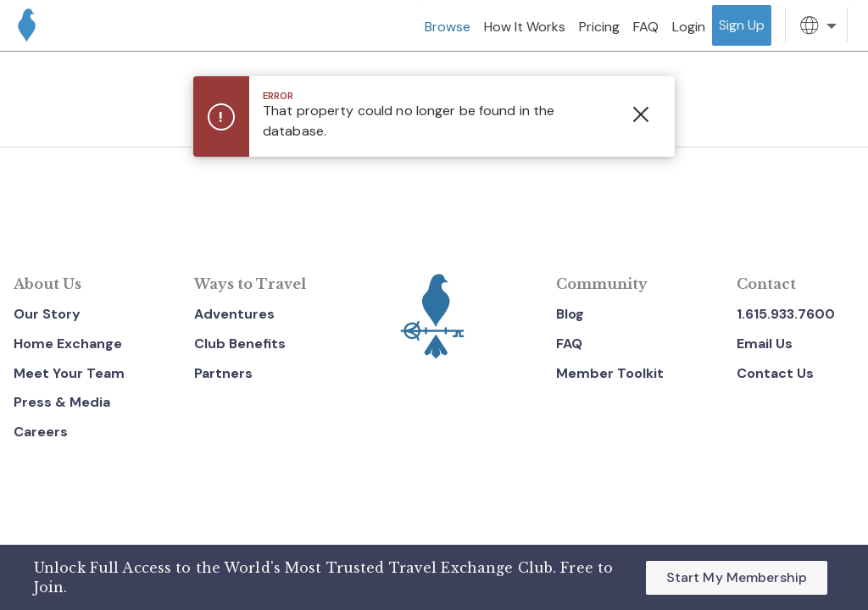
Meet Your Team (69, 373)
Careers (41, 432)
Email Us (765, 344)
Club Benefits (240, 344)
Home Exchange (68, 344)
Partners (223, 373)
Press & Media (62, 402)
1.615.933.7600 (786, 314)
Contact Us (775, 373)
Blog (570, 314)
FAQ (569, 344)
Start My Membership (737, 577)
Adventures (234, 314)
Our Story (47, 314)
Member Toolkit (610, 373)
